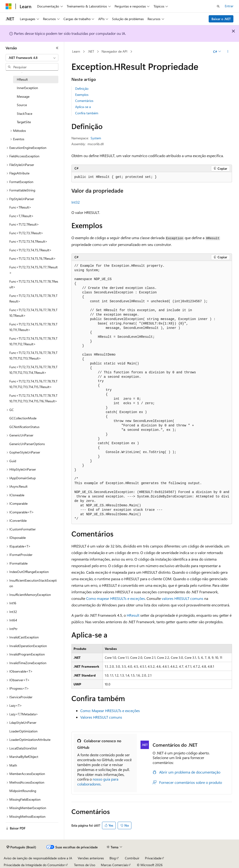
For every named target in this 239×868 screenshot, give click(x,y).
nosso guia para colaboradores (98, 782)
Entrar (229, 6)
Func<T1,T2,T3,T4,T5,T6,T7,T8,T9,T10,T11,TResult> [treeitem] (33, 327)
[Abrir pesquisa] (218, 6)
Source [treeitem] (22, 105)
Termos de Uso (85, 865)
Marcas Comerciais (114, 865)
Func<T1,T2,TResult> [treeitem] (24, 224)
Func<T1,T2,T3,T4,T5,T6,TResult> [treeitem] (33, 258)
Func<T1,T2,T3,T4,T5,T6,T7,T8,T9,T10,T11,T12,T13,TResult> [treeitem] (33, 356)
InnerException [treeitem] (27, 88)
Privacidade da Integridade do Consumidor (34, 865)
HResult (133, 615)
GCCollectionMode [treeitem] (23, 418)
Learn (76, 51)
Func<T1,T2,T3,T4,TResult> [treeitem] (28, 241)
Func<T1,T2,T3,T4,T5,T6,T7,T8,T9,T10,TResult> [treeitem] (33, 313)
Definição (82, 88)
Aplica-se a (83, 107)
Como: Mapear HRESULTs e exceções (110, 711)
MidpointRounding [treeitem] (23, 791)
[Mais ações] (228, 52)
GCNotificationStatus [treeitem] (24, 427)
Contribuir (132, 858)
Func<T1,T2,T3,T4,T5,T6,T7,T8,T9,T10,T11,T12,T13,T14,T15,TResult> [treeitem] (33, 384)
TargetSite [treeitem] (24, 122)
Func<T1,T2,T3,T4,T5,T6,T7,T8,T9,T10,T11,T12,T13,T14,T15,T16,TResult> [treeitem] (33, 398)
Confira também (87, 113)
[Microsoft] (9, 6)
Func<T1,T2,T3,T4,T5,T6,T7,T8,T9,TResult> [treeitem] (33, 299)
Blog (113, 858)
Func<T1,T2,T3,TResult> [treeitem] (26, 233)
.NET (91, 51)
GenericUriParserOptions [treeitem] (27, 444)
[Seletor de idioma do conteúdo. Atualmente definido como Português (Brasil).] (21, 847)
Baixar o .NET (221, 19)
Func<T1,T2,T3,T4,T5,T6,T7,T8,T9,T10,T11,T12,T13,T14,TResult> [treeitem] (33, 370)
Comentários (84, 101)
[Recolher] (57, 48)
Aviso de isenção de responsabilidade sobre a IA (38, 858)
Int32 (76, 202)
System (96, 138)
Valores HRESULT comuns (101, 717)
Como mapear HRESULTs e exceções (116, 598)
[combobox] (32, 58)
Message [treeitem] (23, 96)
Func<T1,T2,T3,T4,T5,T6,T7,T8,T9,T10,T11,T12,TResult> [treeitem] (33, 341)
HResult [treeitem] (22, 79)
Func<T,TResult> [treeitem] (21, 216)
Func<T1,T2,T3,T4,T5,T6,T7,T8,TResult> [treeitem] (34, 284)
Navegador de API (114, 51)
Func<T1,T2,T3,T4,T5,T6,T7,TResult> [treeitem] (33, 270)
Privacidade (153, 858)
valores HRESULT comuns (183, 598)
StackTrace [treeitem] (25, 113)
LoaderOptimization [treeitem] (23, 731)
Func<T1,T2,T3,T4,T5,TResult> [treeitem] (30, 250)
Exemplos (82, 95)
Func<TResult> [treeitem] (20, 207)
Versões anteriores (91, 858)
